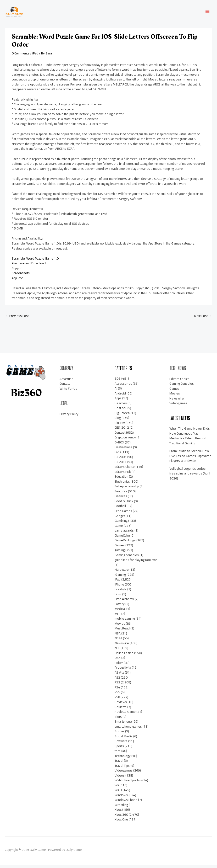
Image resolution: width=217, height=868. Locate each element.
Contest (120, 435)
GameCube (122, 538)
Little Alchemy (124, 602)
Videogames (124, 773)
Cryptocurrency (125, 440)
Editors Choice (125, 470)
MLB (118, 617)
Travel (119, 763)
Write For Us (68, 391)
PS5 (117, 695)
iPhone (119, 587)
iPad (35, 56)
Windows (121, 798)
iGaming (120, 577)
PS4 (117, 690)
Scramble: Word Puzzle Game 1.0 (35, 261)
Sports (119, 749)
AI (116, 391)
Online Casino (124, 656)
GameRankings (125, 543)
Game (119, 528)
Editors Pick (123, 474)
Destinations (123, 450)
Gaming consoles (127, 558)
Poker (119, 666)
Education (121, 479)
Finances (121, 499)
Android (120, 396)
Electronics (122, 484)
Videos (120, 778)
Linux (118, 597)
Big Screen (122, 416)
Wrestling (121, 808)
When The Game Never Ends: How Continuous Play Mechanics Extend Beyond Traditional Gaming (190, 439)
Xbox (118, 813)
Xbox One (121, 822)
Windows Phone (126, 803)
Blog (118, 421)
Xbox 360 (121, 817)
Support (17, 271)
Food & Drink (124, 504)
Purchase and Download (29, 266)
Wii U (118, 793)
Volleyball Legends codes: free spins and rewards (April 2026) (190, 476)
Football (120, 509)
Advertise (67, 382)
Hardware (122, 572)
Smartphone (123, 724)
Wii (117, 788)
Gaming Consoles (182, 386)
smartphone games (128, 729)
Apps (118, 401)
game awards (124, 533)
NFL (117, 651)
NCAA (118, 641)
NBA (118, 636)
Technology (123, 759)
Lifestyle (121, 592)
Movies (120, 626)
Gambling (121, 523)
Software (121, 744)
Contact (65, 386)
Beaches (121, 406)
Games (120, 548)
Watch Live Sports (127, 783)
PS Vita (119, 675)
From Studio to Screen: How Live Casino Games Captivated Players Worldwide (190, 459)
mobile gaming (125, 622)
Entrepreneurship (127, 489)
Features (121, 494)
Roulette (121, 710)
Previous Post (17, 319)
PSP (117, 700)
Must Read (122, 631)
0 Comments (21, 56)
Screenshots (21, 276)
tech (118, 754)
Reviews (121, 705)
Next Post (203, 319)
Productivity (123, 671)
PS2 (117, 680)
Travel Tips (122, 768)
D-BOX (119, 445)
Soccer (120, 734)
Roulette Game (125, 714)
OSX (118, 661)
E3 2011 (121, 465)
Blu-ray (120, 426)
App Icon (18, 281)
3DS (118, 381)
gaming (120, 553)
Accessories (123, 386)
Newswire (122, 646)
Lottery (120, 607)
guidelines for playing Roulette (136, 563)
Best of (120, 411)
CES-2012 (122, 430)
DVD (118, 455)
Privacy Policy (69, 417)
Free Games (123, 514)
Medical (120, 612)
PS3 (117, 685)
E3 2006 (121, 460)
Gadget (120, 519)
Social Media (124, 739)
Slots (118, 719)
